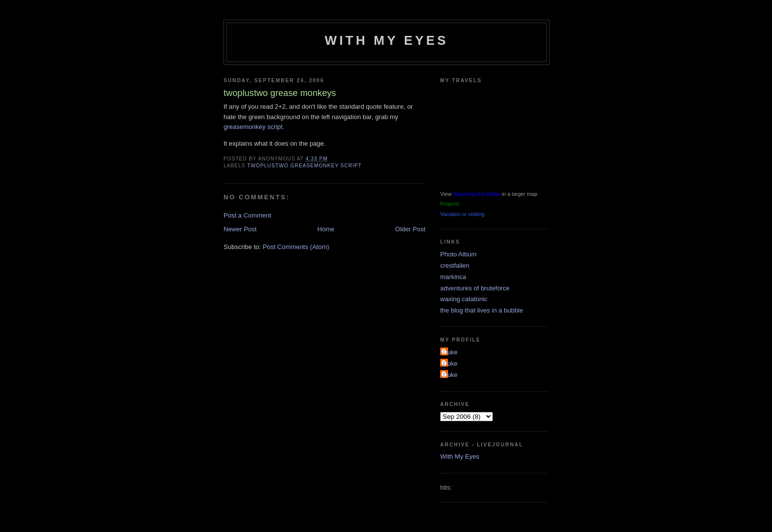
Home (326, 229)
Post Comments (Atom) (296, 247)
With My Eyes (386, 40)
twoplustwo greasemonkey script (305, 166)
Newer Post (240, 229)
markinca (453, 277)
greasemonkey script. (254, 127)
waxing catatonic (464, 299)
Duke (450, 352)
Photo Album (458, 254)
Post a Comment (247, 215)
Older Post (410, 229)
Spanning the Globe (477, 194)
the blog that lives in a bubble (482, 310)
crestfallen (455, 266)
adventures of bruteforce (475, 288)
